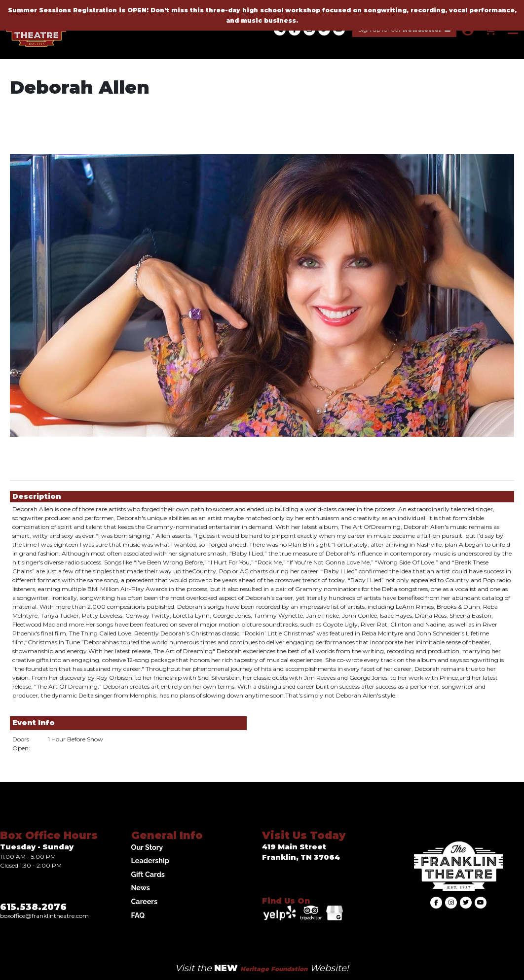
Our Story (147, 847)
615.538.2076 (33, 907)
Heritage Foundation (274, 969)
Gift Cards (148, 874)
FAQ (138, 915)
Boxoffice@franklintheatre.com (44, 916)
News (141, 888)
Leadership (150, 860)
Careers (145, 901)
